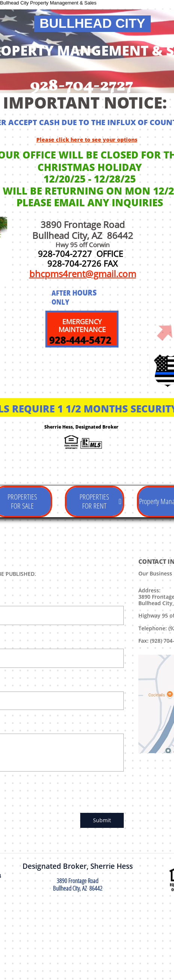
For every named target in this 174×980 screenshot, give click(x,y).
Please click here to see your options (87, 140)
